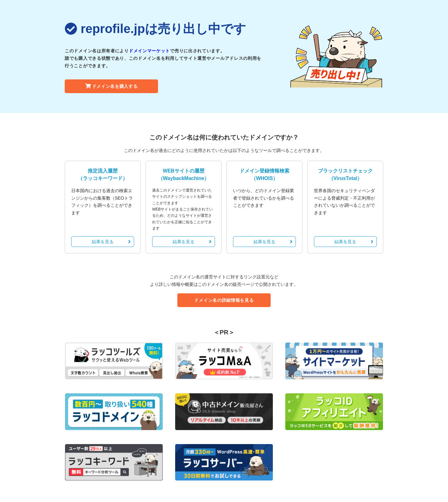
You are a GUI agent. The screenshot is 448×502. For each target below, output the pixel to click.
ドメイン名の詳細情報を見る (224, 300)
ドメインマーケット (149, 51)
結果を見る (111, 242)
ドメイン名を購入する (112, 86)
